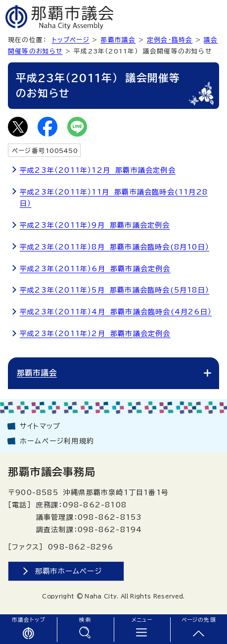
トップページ (71, 40)
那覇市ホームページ (69, 571)
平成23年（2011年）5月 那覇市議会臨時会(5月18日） (114, 290)
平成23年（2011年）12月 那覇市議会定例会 (98, 170)
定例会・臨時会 (170, 40)
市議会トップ (28, 620)
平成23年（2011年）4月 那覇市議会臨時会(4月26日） (116, 312)
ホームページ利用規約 (57, 441)
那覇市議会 (118, 40)
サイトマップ (40, 426)
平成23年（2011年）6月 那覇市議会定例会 (95, 269)
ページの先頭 (199, 620)
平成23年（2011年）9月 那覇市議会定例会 (95, 225)
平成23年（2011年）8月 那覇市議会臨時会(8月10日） (114, 247)
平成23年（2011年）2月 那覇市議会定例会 (95, 334)
